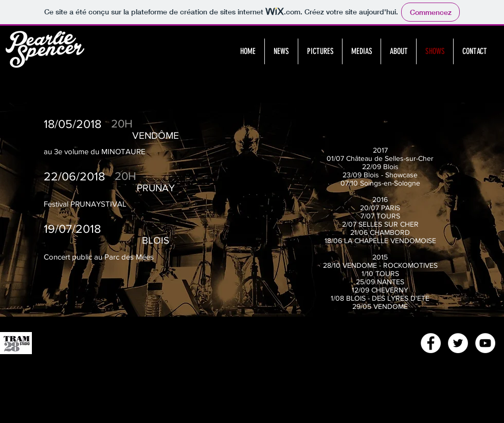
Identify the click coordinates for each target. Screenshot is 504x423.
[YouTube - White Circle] (485, 343)
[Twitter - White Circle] (458, 343)
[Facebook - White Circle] (431, 343)
